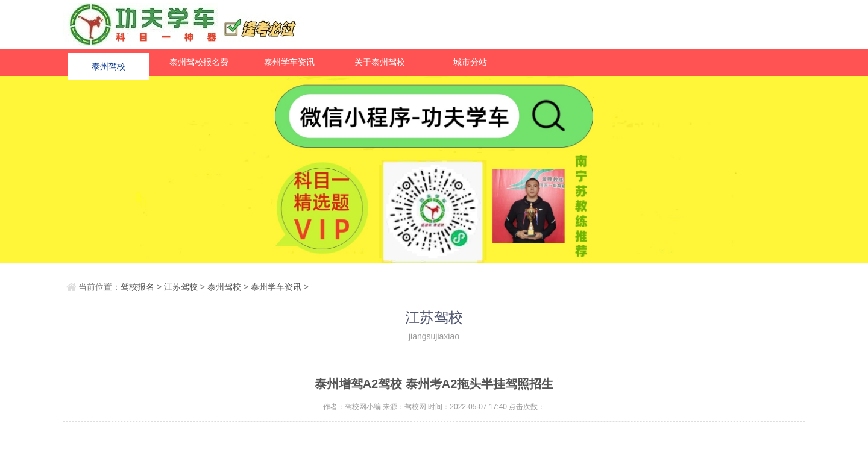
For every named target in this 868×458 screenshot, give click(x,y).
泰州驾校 (108, 62)
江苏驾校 (181, 287)
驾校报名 (137, 287)
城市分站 (470, 62)
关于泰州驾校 (380, 62)
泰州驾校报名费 (199, 62)
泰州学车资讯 (289, 62)
